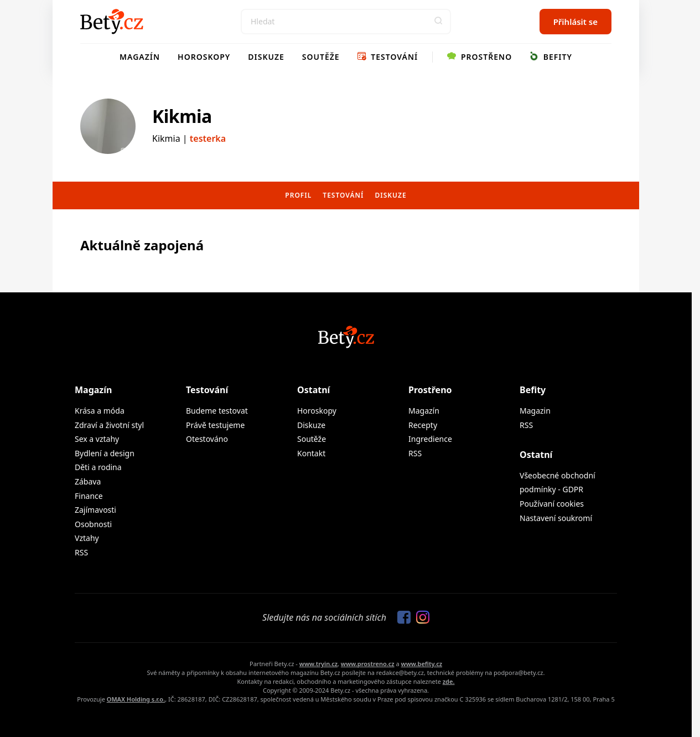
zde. (449, 681)
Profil (298, 195)
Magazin (535, 411)
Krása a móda (100, 411)
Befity (551, 57)
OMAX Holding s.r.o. (136, 699)
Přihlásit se (575, 22)
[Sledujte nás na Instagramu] (420, 618)
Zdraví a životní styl (109, 425)
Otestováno (207, 439)
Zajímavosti (95, 510)
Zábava (88, 481)
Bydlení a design (105, 453)
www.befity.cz (422, 664)
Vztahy (87, 538)
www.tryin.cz (318, 664)
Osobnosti (93, 524)
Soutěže (321, 57)
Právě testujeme (215, 425)
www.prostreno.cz (368, 664)
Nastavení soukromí (556, 518)
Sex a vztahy (97, 439)
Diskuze (266, 57)
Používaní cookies (552, 504)
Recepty (423, 425)
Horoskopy (204, 57)
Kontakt (311, 453)
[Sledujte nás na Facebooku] (401, 618)
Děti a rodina (98, 467)
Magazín (140, 57)
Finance (89, 496)
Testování (388, 57)
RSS (81, 552)
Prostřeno (479, 57)
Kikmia (182, 116)
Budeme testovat (217, 411)
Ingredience (430, 439)
